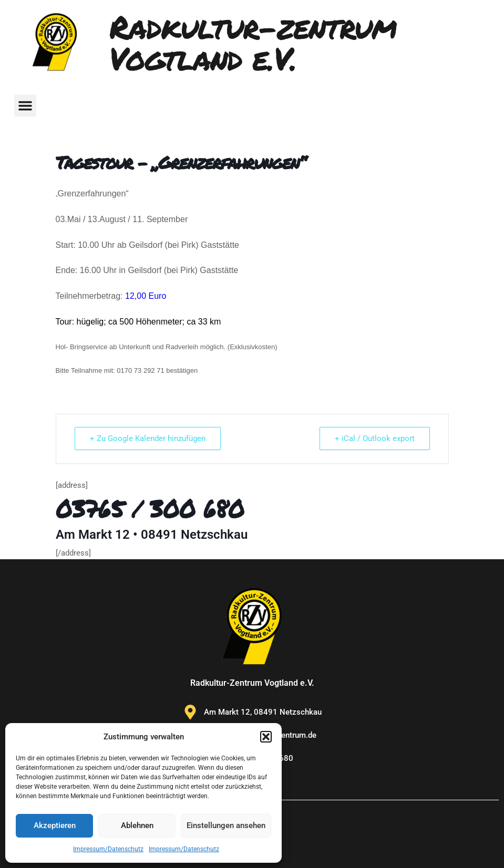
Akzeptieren (55, 825)
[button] (266, 737)
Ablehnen (137, 825)
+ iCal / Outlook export (375, 438)
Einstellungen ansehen (226, 825)
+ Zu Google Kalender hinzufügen (148, 438)
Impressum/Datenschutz (108, 849)
